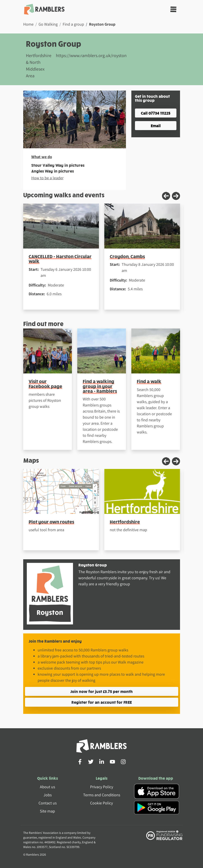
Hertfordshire (125, 522)
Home (28, 24)
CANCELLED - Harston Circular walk (60, 259)
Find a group (73, 24)
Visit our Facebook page (45, 384)
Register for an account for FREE (102, 702)
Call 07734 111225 (156, 113)
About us (47, 787)
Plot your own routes (51, 522)
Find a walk (149, 381)
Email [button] (156, 125)
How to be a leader (47, 178)
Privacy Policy (102, 787)
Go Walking (48, 24)
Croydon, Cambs (127, 256)
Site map (47, 811)
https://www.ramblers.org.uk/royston (91, 55)
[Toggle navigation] (173, 9)
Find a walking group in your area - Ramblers (100, 386)
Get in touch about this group (152, 98)
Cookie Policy (101, 803)
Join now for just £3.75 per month (101, 691)
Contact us (48, 803)
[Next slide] (176, 196)
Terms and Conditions (102, 795)
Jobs (48, 795)
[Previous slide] (166, 196)
